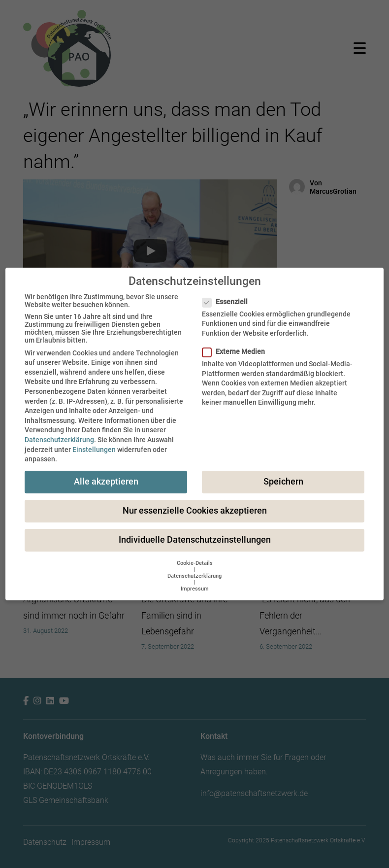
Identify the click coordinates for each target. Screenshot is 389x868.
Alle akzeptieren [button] (106, 482)
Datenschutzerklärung (59, 440)
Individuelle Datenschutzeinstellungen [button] (195, 540)
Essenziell (228, 302)
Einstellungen (94, 450)
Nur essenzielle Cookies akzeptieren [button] (195, 511)
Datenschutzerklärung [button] (194, 576)
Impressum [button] (195, 589)
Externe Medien (237, 351)
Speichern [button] (283, 482)
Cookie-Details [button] (195, 563)
